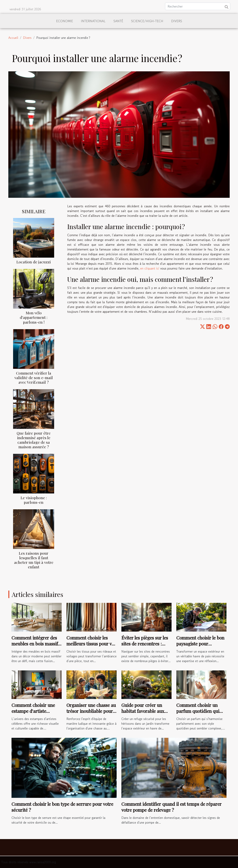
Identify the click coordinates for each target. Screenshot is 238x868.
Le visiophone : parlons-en (34, 500)
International (93, 21)
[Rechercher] (198, 6)
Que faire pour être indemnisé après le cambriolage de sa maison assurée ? (34, 440)
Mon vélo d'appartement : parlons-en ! (34, 317)
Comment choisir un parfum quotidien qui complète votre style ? (198, 711)
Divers (177, 21)
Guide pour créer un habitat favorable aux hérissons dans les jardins (143, 714)
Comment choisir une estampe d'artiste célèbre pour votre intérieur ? (33, 714)
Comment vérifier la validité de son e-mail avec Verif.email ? (34, 378)
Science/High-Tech (147, 21)
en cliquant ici (150, 268)
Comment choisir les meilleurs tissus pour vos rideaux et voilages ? (91, 644)
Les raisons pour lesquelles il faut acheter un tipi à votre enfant (34, 560)
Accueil (13, 38)
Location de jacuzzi (34, 262)
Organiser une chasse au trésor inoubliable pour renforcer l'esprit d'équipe (91, 714)
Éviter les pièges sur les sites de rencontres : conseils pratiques (145, 644)
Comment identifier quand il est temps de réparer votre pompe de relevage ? (171, 807)
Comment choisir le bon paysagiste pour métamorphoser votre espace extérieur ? (200, 647)
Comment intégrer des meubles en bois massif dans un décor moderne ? (35, 647)
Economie (65, 21)
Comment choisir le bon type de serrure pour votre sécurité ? (62, 807)
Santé (118, 21)
